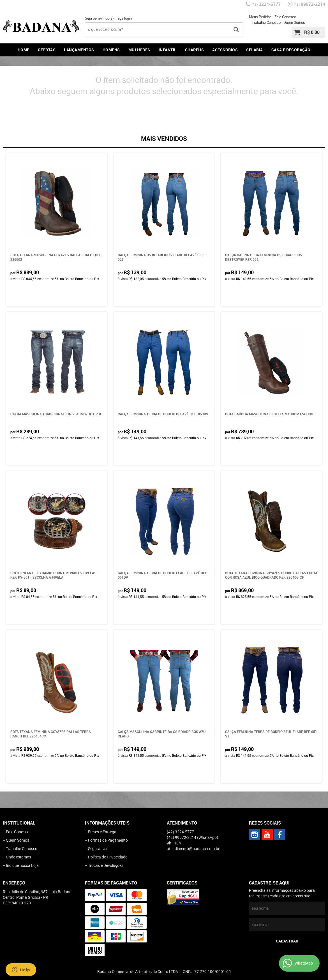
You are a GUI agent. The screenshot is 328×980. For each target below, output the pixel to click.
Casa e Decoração (291, 50)
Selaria (255, 50)
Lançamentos (79, 50)
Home (24, 50)
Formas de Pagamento (108, 840)
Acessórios (225, 50)
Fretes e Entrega (102, 832)
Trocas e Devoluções (106, 865)
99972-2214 (309, 4)
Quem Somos (294, 22)
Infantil (168, 50)
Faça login (124, 18)
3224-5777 (266, 4)
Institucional (19, 823)
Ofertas (47, 50)
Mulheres (139, 50)
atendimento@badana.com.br (193, 849)
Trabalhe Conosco (266, 22)
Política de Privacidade (108, 857)
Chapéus (195, 50)
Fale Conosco (285, 17)
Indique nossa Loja (22, 865)
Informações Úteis (107, 823)
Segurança (97, 849)
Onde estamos (19, 857)
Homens (111, 50)
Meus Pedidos (260, 17)
